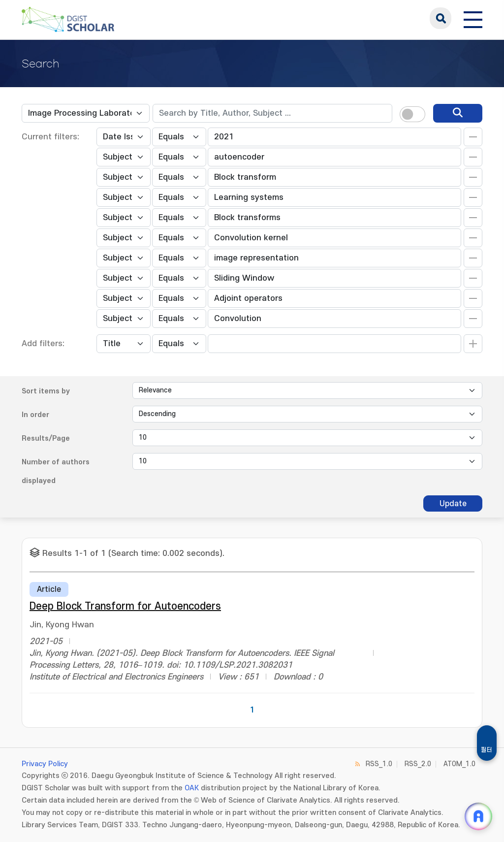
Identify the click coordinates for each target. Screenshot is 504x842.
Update (453, 504)
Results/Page (46, 438)
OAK (192, 788)
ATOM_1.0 (459, 764)
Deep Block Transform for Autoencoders (125, 606)
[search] (458, 113)
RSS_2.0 (418, 764)
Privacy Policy (45, 764)
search (441, 18)
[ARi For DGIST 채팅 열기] (478, 816)
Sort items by (46, 391)
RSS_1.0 (379, 764)
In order (35, 415)
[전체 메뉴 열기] (473, 18)
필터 (487, 750)
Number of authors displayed (56, 471)
